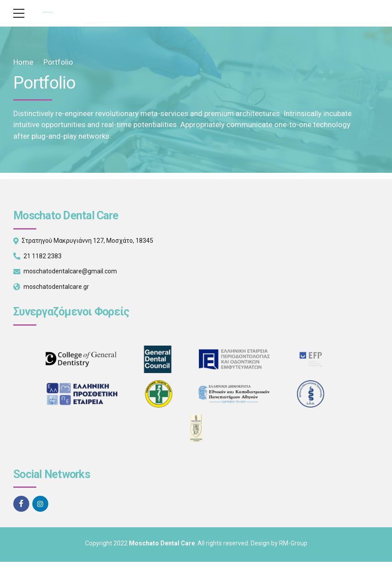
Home (23, 62)
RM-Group (293, 543)
